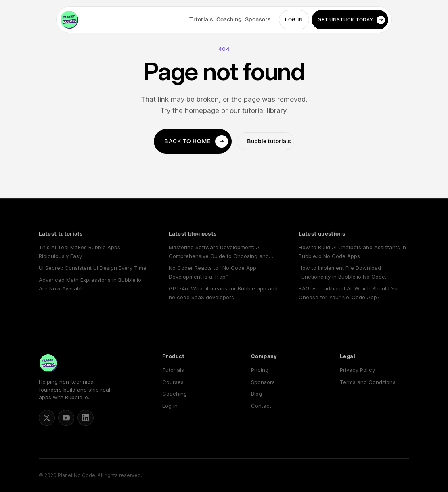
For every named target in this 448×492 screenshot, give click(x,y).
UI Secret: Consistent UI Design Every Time (93, 268)
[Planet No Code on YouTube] (66, 418)
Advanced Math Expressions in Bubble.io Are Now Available (90, 284)
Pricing (260, 370)
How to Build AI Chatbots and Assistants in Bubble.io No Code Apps (352, 251)
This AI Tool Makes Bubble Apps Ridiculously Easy (80, 251)
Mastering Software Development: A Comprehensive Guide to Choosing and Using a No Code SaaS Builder (219, 252)
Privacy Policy (357, 370)
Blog (256, 394)
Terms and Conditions (368, 382)
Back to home (196, 142)
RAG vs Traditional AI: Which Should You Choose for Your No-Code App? (350, 293)
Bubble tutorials (269, 141)
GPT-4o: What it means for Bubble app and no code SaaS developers (223, 293)
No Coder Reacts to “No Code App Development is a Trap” (212, 272)
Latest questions (322, 234)
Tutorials (201, 19)
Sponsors (258, 19)
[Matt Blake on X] (47, 418)
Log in (294, 20)
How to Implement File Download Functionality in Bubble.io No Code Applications (342, 273)
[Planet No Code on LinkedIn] (86, 418)
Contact (261, 406)
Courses (173, 382)
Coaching (229, 19)
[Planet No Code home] (69, 20)
